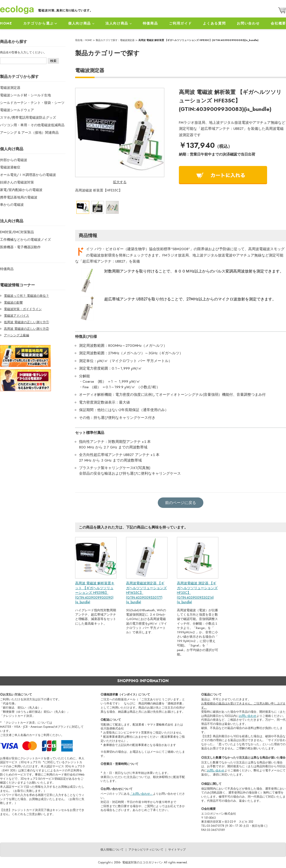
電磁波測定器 (10, 88)
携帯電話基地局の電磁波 (19, 197)
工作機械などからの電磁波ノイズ (25, 240)
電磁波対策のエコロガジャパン (143, 862)
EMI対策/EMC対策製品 (17, 232)
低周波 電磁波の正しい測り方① (26, 322)
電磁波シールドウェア (17, 110)
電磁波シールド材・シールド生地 (25, 95)
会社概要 (278, 23)
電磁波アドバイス (16, 316)
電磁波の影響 (13, 302)
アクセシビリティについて (146, 850)
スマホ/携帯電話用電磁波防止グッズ (28, 117)
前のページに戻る (181, 503)
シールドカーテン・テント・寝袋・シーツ (32, 103)
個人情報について (112, 850)
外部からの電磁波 (14, 160)
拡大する (120, 182)
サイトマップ (177, 850)
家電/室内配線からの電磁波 (21, 190)
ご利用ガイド (180, 23)
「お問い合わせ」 (141, 794)
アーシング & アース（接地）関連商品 (29, 132)
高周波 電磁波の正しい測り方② (26, 329)
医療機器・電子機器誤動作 (20, 247)
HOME (6, 23)
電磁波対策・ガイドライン (23, 309)
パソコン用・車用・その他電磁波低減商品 (32, 125)
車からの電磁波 (12, 205)
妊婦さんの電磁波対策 (17, 182)
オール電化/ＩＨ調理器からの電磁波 (28, 175)
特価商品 (150, 23)
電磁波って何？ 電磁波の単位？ (26, 296)
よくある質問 (214, 23)
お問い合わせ (248, 23)
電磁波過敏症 (10, 167)
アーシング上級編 (16, 335)
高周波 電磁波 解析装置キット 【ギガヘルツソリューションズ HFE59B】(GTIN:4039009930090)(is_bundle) (95, 593)
